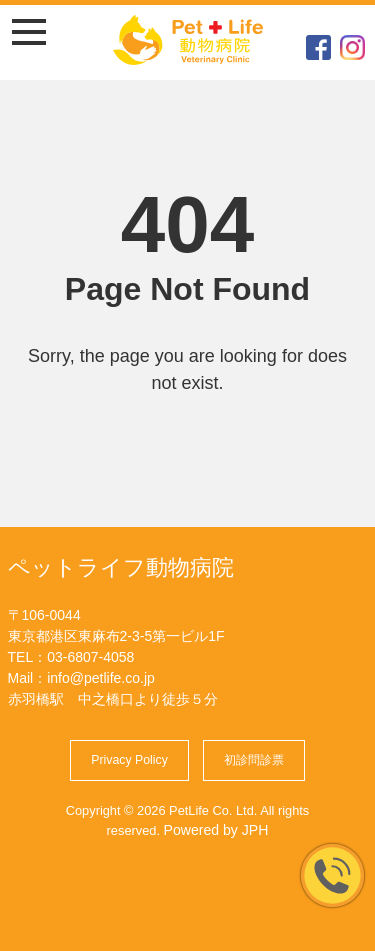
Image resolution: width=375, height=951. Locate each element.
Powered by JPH (216, 830)
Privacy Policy (129, 760)
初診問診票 (254, 760)
